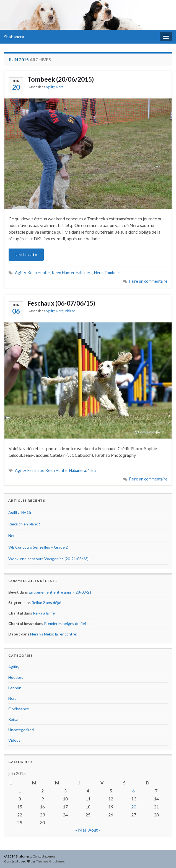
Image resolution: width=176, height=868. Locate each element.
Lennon (15, 688)
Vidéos (70, 311)
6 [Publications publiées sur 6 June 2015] (134, 791)
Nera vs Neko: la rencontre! (54, 634)
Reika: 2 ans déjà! (46, 603)
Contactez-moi (44, 856)
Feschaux (36, 470)
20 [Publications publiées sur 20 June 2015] (134, 807)
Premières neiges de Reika (67, 623)
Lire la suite (26, 254)
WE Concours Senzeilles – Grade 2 (38, 547)
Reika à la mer (45, 613)
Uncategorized (21, 730)
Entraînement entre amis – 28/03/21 (60, 592)
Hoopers (16, 677)
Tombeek (112, 273)
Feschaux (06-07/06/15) (61, 303)
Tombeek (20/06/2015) (61, 79)
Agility (50, 87)
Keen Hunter (39, 273)
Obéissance (19, 709)
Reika (13, 719)
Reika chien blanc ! (24, 524)
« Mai (81, 830)
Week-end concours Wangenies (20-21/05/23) (48, 559)
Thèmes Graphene (50, 861)
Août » (95, 830)
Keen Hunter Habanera (72, 273)
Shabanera (14, 37)
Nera (60, 87)
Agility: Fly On (20, 512)
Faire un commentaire (148, 281)
